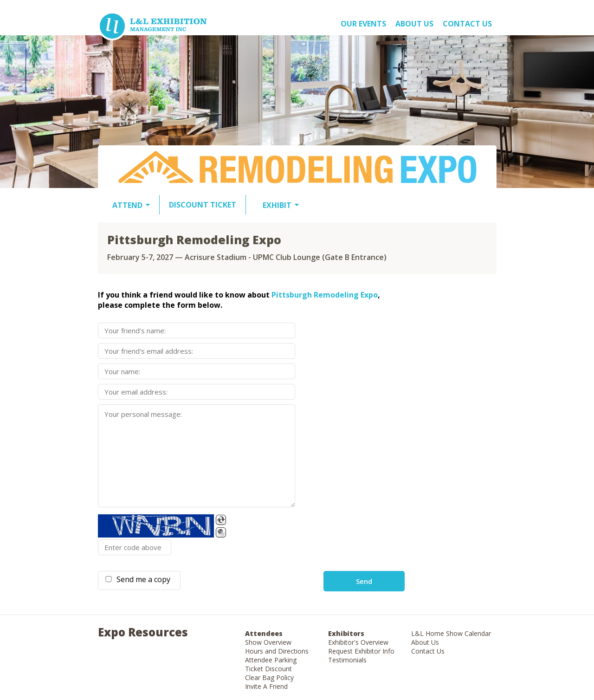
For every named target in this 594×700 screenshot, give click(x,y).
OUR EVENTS (363, 24)
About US (414, 24)
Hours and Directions (277, 651)
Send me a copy (142, 579)
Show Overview (268, 642)
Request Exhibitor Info (361, 651)
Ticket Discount (268, 669)
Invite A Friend (266, 686)
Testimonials (347, 660)
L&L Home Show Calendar (451, 633)
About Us (425, 642)
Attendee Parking (271, 660)
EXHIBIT (277, 205)
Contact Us (467, 24)
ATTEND (127, 205)
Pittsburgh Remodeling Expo (325, 295)
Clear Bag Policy (269, 677)
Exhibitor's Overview (358, 642)
